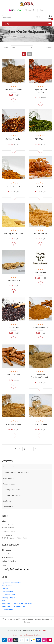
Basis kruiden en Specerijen (31, 37)
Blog (4, 601)
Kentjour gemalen (40, 424)
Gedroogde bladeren (11, 490)
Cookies (5, 589)
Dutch (43, 10)
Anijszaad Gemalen (13, 90)
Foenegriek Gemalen (13, 233)
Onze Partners (7, 609)
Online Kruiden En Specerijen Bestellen (27, 635)
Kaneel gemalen (41, 328)
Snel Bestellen (7, 592)
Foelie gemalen (14, 186)
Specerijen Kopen (9, 598)
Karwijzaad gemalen (13, 424)
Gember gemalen (40, 233)
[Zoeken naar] (21, 17)
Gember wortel (14, 281)
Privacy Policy (7, 586)
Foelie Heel (40, 186)
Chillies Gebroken (13, 139)
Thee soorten (8, 507)
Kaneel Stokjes (14, 375)
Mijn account (30, 10)
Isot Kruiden (13, 328)
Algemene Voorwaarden (11, 583)
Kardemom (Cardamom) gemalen (41, 376)
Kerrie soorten (8, 478)
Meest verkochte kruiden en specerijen (17, 603)
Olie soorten (8, 501)
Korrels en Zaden (9, 484)
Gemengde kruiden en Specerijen (16, 473)
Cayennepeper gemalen (40, 91)
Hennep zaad (41, 273)
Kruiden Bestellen (8, 595)
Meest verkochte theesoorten (13, 606)
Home (15, 37)
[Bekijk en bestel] (13, 101)
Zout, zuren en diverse (12, 495)
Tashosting (43, 630)
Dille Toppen (41, 139)
